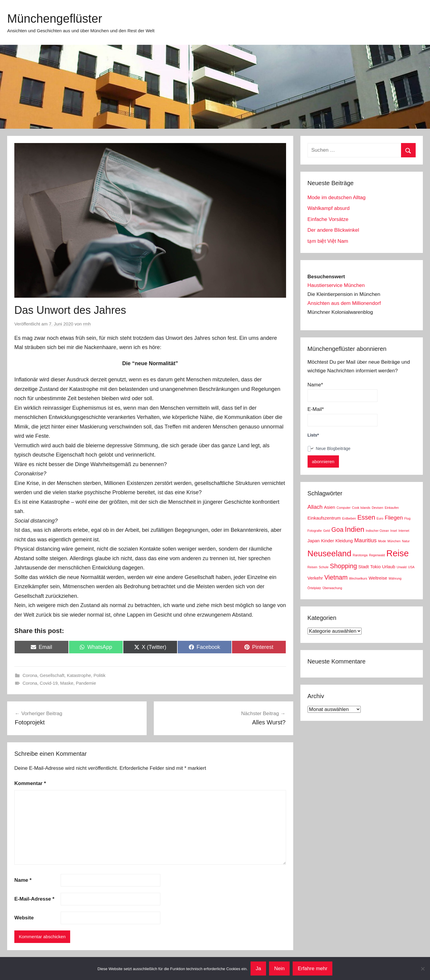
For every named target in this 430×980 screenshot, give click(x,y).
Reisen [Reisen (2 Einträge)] (312, 567)
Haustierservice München (336, 285)
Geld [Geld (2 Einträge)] (327, 531)
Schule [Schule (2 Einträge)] (324, 567)
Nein (279, 969)
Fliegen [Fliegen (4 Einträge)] (394, 518)
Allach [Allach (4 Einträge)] (315, 507)
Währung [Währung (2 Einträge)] (395, 578)
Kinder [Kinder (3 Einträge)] (327, 541)
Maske (67, 683)
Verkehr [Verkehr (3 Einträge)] (315, 578)
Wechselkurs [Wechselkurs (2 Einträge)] (358, 578)
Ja (258, 969)
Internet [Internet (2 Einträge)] (404, 531)
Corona (30, 675)
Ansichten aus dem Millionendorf (344, 303)
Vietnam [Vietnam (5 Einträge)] (336, 577)
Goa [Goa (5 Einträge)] (338, 530)
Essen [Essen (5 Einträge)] (366, 517)
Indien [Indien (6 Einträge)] (355, 529)
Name (23, 880)
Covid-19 (49, 683)
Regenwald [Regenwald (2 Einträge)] (377, 555)
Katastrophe (79, 675)
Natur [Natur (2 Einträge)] (406, 541)
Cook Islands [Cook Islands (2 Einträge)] (361, 508)
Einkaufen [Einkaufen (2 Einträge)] (392, 508)
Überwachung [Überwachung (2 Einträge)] (332, 588)
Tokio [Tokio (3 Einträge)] (376, 567)
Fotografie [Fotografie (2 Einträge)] (315, 531)
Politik (99, 675)
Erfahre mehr (312, 969)
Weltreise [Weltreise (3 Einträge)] (378, 578)
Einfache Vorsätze (328, 219)
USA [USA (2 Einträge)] (411, 567)
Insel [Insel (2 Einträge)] (394, 531)
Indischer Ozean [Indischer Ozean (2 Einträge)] (377, 531)
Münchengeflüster (55, 19)
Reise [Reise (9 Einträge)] (398, 553)
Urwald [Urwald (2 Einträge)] (401, 567)
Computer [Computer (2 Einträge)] (344, 508)
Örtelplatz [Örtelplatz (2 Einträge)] (314, 588)
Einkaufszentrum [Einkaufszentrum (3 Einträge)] (324, 518)
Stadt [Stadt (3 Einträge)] (364, 567)
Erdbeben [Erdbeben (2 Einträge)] (349, 518)
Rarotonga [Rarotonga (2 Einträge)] (360, 555)
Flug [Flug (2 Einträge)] (407, 518)
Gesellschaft (52, 675)
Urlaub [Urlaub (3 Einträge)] (388, 567)
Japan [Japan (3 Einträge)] (314, 541)
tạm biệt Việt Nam (328, 241)
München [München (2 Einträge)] (394, 541)
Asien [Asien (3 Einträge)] (330, 507)
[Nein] (423, 969)
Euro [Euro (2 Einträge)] (380, 518)
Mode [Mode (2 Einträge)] (382, 541)
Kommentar (30, 783)
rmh (87, 324)
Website (24, 918)
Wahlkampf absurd (329, 208)
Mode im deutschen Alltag (337, 198)
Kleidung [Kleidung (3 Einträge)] (344, 541)
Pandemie (86, 683)
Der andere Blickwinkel (333, 230)
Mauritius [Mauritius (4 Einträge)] (365, 540)
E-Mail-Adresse (34, 899)
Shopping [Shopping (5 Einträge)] (344, 566)
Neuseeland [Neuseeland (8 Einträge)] (330, 553)
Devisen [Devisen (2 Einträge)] (378, 508)
